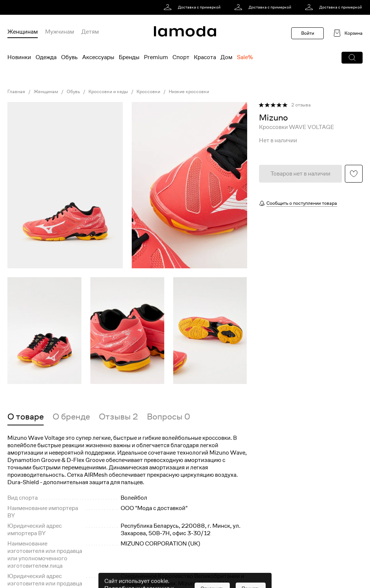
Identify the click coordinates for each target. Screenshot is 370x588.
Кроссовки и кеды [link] (108, 92)
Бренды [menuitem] (129, 57)
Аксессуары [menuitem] (98, 57)
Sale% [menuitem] (245, 57)
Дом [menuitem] (226, 57)
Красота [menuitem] (205, 57)
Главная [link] (16, 92)
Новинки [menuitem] (19, 57)
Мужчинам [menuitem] (60, 32)
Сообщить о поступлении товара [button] (302, 203)
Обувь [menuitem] (69, 57)
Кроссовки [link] (148, 92)
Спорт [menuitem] (181, 57)
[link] (193, 7)
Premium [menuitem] (156, 57)
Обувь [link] (73, 92)
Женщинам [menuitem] (23, 32)
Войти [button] (308, 33)
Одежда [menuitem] (46, 57)
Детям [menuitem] (90, 32)
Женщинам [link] (46, 92)
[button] (352, 58)
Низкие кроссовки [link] (189, 92)
